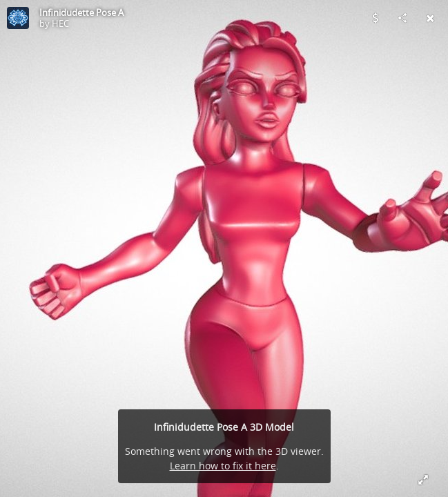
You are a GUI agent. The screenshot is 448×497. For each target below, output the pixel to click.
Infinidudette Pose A (81, 12)
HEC (60, 23)
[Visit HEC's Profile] (18, 18)
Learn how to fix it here (223, 466)
